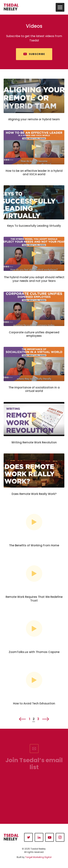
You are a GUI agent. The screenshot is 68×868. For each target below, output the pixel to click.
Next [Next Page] (46, 722)
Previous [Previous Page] (22, 722)
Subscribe (37, 54)
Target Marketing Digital (38, 857)
